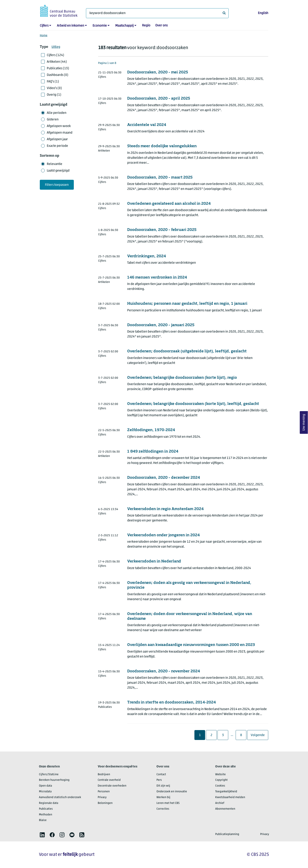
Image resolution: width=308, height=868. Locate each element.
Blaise (43, 820)
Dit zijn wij (163, 786)
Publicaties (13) (58, 68)
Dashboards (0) (58, 75)
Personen (104, 792)
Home (44, 36)
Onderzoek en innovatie (172, 792)
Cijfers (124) (55, 55)
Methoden (46, 815)
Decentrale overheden (112, 786)
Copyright (221, 780)
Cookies (220, 786)
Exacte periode (57, 146)
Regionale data (49, 803)
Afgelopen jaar (57, 139)
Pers (159, 780)
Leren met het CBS (168, 803)
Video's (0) (54, 88)
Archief (220, 803)
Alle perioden (57, 113)
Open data (45, 786)
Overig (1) (54, 95)
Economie (100, 26)
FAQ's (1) (53, 82)
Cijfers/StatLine (49, 774)
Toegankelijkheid (226, 792)
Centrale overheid (109, 780)
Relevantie (55, 164)
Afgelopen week (59, 126)
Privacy (102, 797)
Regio (146, 26)
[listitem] (42, 835)
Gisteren (53, 120)
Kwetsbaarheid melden (230, 797)
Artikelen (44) (57, 62)
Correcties (163, 809)
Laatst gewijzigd (58, 171)
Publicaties (46, 809)
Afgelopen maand (60, 133)
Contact (161, 774)
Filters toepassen (57, 185)
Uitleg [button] (56, 47)
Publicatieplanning (227, 834)
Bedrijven (104, 774)
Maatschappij (124, 26)
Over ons (161, 26)
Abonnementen (225, 809)
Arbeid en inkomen (71, 26)
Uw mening (304, 423)
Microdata (45, 792)
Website (220, 774)
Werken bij (163, 797)
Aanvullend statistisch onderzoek (60, 797)
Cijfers (44, 26)
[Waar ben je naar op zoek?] (157, 13)
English (263, 13)
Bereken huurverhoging (54, 780)
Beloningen (105, 803)
